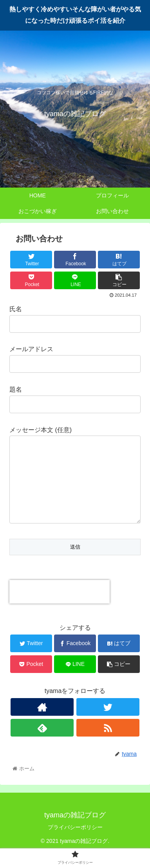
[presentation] (60, 607)
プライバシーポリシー (75, 843)
